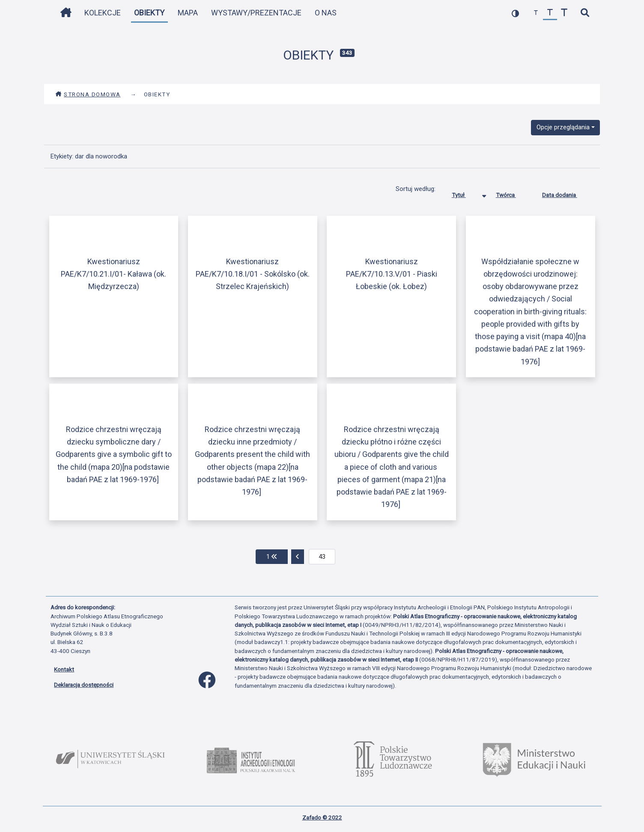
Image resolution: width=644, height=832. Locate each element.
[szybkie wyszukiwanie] (585, 13)
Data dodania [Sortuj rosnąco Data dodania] (566, 193)
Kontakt (64, 669)
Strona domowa (88, 94)
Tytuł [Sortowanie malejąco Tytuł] (465, 193)
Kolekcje (103, 13)
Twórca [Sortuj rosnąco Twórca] (512, 193)
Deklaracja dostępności (84, 685)
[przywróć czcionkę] (550, 13)
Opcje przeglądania (563, 127)
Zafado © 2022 (322, 817)
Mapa (188, 13)
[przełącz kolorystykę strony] (515, 13)
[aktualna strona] (322, 557)
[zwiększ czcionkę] (564, 13)
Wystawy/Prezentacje (256, 13)
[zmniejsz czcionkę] (536, 13)
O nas (326, 13)
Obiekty (149, 13)
